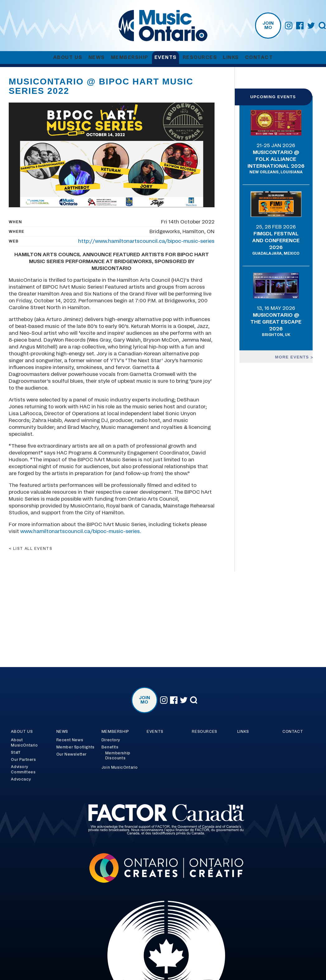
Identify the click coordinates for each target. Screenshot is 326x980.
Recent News (70, 740)
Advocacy (21, 779)
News (97, 58)
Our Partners (23, 760)
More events (293, 357)
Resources (200, 58)
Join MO (268, 26)
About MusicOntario (24, 743)
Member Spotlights (76, 747)
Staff (16, 752)
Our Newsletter (71, 754)
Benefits (110, 747)
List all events (33, 549)
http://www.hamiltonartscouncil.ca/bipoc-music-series (146, 241)
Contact (259, 58)
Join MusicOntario (120, 767)
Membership (130, 58)
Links (231, 58)
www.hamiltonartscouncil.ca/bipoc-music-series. (81, 531)
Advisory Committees (23, 769)
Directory (111, 740)
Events (166, 58)
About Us (68, 58)
